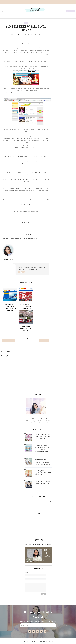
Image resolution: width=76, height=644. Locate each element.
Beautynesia (26, 222)
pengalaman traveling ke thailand (21, 238)
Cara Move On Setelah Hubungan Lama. (38, 544)
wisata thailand (34, 238)
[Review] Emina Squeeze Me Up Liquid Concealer (43, 473)
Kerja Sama (52, 2)
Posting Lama (44, 341)
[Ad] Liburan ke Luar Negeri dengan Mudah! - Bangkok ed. (10, 307)
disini (35, 211)
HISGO (26, 218)
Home (22, 2)
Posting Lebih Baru (9, 341)
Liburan (11, 238)
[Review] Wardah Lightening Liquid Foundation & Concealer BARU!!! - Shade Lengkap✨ (37, 449)
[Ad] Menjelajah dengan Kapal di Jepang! (26, 329)
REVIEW (36, 2)
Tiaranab (37, 641)
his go (26, 23)
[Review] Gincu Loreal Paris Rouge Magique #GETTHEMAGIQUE (43, 437)
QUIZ (29, 2)
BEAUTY (43, 2)
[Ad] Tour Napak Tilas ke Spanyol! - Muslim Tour (26, 306)
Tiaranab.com (14, 34)
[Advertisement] (33, 525)
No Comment (38, 34)
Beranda (26, 339)
